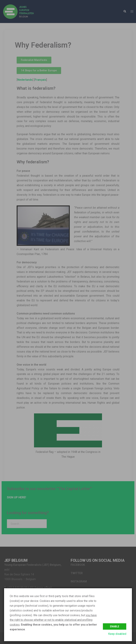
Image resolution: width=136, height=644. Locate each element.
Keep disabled (117, 634)
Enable (115, 626)
